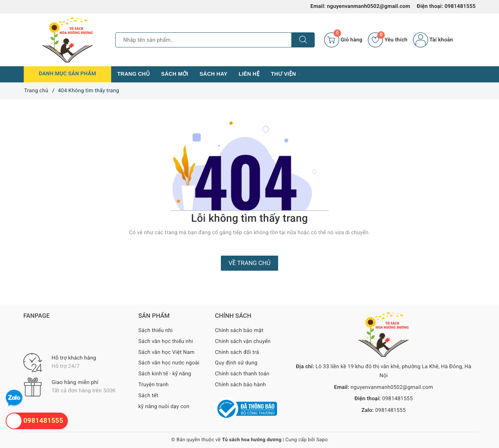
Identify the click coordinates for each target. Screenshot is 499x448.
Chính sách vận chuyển (243, 341)
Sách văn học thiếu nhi (166, 341)
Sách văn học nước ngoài (169, 363)
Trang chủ (133, 74)
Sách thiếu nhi (155, 331)
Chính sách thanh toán (242, 374)
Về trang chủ (249, 263)
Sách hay (213, 74)
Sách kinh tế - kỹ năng (165, 374)
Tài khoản (433, 40)
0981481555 (460, 6)
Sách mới (174, 74)
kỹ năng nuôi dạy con (164, 407)
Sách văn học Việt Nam (166, 352)
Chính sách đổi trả (237, 352)
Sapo (322, 440)
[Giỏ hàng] (343, 40)
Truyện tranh (154, 385)
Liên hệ (249, 74)
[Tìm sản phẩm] (204, 40)
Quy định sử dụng (236, 363)
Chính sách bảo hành (240, 385)
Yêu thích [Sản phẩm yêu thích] (387, 40)
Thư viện (286, 75)
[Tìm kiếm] (303, 40)
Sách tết (148, 396)
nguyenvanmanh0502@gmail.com (368, 6)
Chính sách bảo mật (239, 331)
